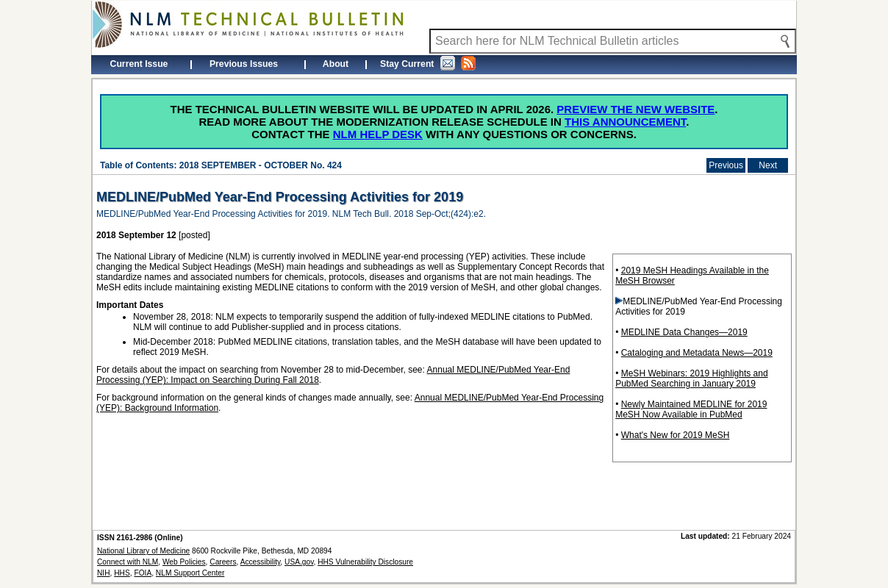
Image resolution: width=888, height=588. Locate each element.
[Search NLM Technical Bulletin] (613, 41)
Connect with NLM (128, 562)
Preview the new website (635, 109)
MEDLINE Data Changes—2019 (684, 332)
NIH (104, 573)
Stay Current (428, 63)
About (336, 64)
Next (768, 165)
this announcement (625, 122)
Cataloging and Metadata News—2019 (697, 353)
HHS (122, 573)
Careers (223, 562)
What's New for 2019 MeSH (676, 435)
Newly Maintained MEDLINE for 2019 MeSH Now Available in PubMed (691, 409)
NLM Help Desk (378, 134)
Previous (726, 165)
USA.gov (299, 562)
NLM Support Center (190, 573)
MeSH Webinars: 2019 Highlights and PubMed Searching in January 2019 (691, 379)
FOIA (143, 573)
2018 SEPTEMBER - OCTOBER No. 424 (261, 165)
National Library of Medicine (143, 551)
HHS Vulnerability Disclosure (365, 562)
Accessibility (261, 562)
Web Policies (184, 562)
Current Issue (139, 64)
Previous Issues (244, 64)
